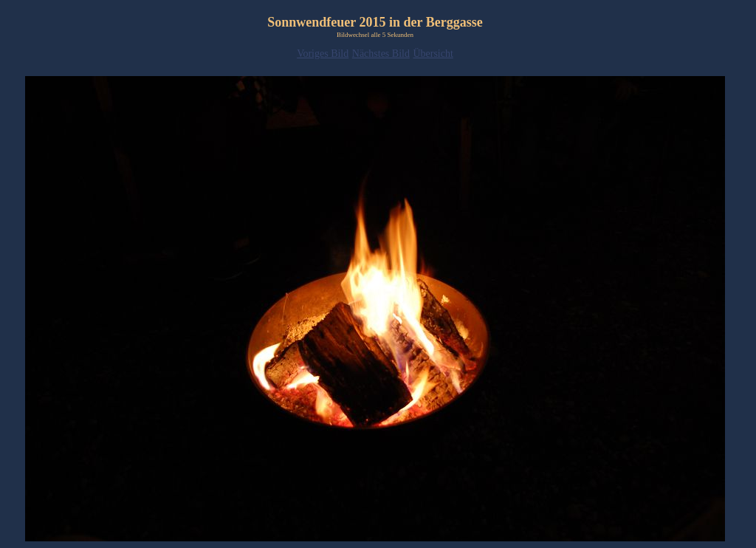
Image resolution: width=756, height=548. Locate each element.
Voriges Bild (323, 54)
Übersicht (433, 54)
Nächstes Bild (381, 54)
